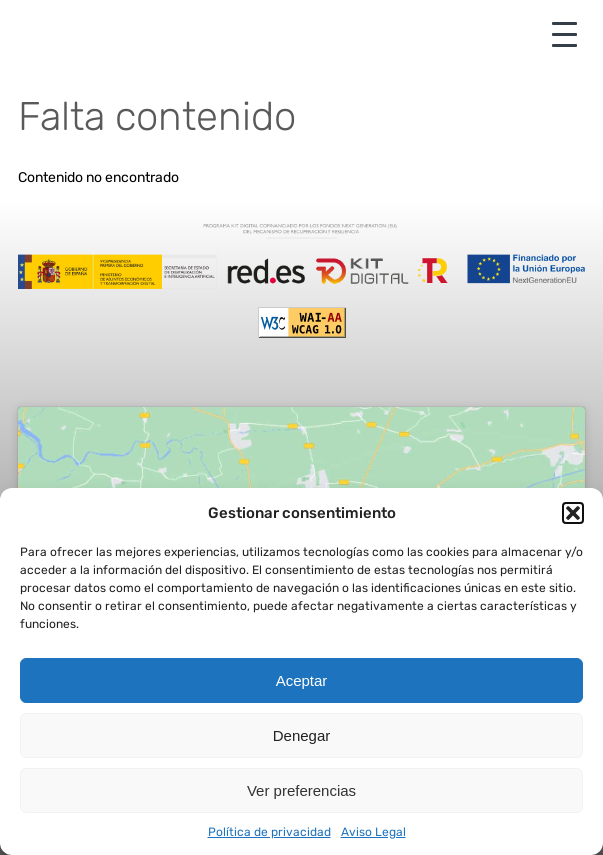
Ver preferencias (301, 790)
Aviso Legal (373, 832)
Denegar (302, 735)
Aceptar (302, 680)
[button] (573, 513)
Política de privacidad (269, 832)
